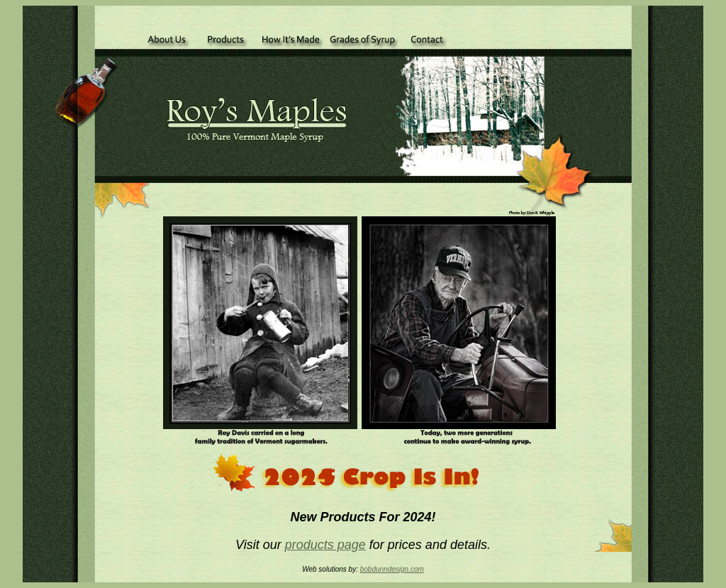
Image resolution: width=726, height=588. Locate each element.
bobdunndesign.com (392, 569)
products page (325, 545)
